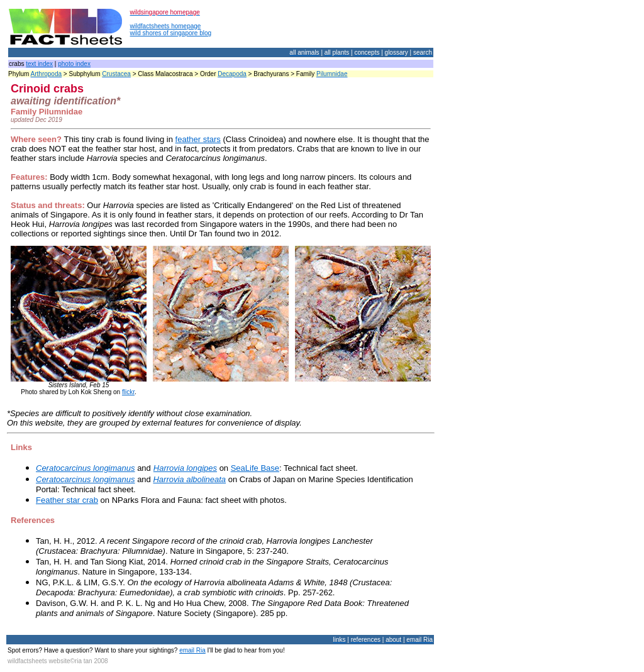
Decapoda (232, 74)
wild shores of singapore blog (171, 33)
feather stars (198, 139)
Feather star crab (67, 500)
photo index (74, 64)
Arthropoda (46, 74)
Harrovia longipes (185, 468)
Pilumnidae (332, 74)
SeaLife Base (255, 468)
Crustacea (116, 74)
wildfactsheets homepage (166, 26)
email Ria (192, 650)
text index (39, 64)
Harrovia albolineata (189, 479)
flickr (128, 392)
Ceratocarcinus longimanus (86, 468)
